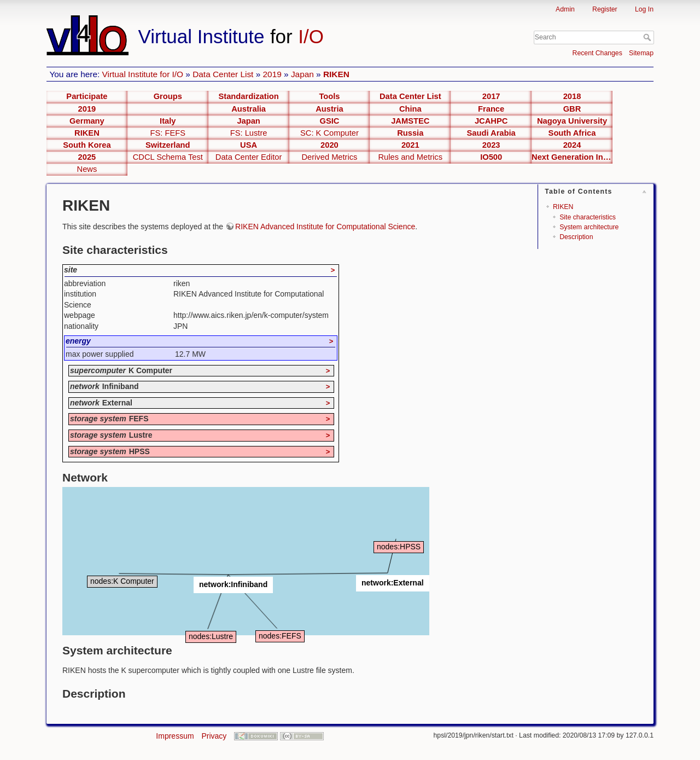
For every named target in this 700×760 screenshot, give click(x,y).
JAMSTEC (410, 121)
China (410, 109)
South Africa (572, 133)
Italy (168, 121)
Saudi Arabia (491, 133)
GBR (572, 109)
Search (648, 37)
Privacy (214, 736)
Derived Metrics (329, 157)
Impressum (175, 736)
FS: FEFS (168, 133)
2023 (491, 145)
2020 (329, 145)
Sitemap (641, 53)
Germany (87, 121)
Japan (302, 74)
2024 (572, 145)
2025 (87, 157)
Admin (565, 9)
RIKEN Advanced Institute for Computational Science (325, 227)
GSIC (329, 121)
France (491, 109)
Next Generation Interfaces (572, 157)
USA (249, 145)
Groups (168, 96)
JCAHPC (491, 121)
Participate (87, 96)
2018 (572, 96)
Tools (329, 96)
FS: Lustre (249, 133)
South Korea (87, 145)
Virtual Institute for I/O (143, 74)
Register (605, 9)
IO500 (491, 157)
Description (576, 237)
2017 (491, 96)
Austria (329, 109)
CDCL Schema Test (168, 157)
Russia (410, 133)
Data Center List (223, 74)
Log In (644, 9)
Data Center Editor (249, 157)
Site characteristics (588, 217)
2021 (410, 145)
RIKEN (336, 74)
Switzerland (168, 145)
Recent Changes (597, 53)
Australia (249, 109)
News (87, 169)
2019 (272, 74)
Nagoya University (572, 121)
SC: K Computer (329, 133)
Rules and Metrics (411, 157)
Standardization (249, 96)
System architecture (589, 227)
